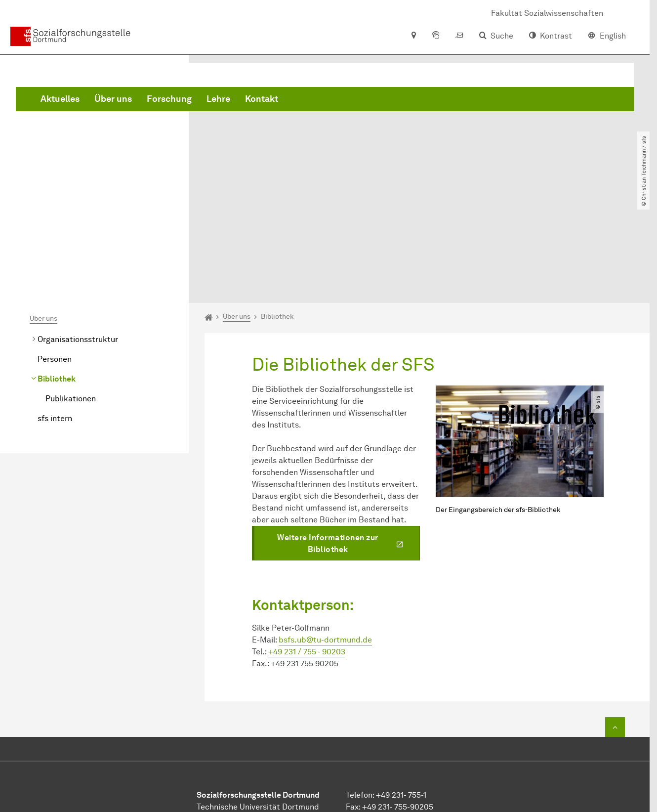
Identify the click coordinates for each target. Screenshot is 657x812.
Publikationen (71, 295)
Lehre (369, 99)
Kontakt (412, 99)
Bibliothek (57, 275)
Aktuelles (210, 99)
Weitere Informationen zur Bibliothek (328, 440)
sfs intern (55, 315)
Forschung (319, 99)
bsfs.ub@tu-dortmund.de (325, 536)
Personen (55, 255)
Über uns (263, 99)
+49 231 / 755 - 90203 (307, 548)
